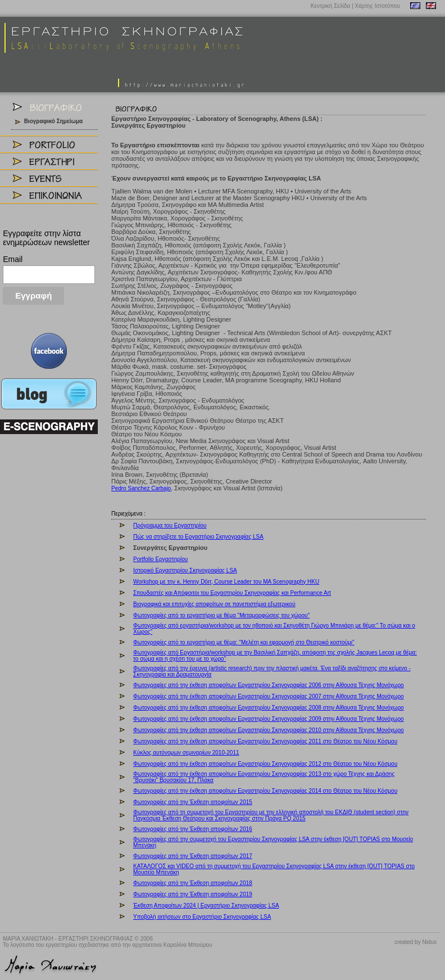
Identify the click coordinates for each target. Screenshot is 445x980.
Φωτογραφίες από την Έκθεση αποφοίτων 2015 (193, 802)
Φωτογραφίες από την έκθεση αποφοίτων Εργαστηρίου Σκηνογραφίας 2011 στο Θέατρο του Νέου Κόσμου (265, 741)
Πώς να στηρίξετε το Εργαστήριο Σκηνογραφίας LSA (198, 537)
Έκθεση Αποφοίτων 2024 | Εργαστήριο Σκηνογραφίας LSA (206, 906)
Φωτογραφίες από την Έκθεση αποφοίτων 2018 (193, 883)
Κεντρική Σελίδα (331, 6)
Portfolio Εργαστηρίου (160, 559)
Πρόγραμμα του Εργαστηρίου (170, 525)
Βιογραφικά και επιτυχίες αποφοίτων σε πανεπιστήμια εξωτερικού (214, 604)
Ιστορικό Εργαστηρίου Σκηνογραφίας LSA (185, 570)
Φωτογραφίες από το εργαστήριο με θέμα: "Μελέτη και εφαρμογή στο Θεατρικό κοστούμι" (244, 642)
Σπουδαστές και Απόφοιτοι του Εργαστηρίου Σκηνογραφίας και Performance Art (232, 593)
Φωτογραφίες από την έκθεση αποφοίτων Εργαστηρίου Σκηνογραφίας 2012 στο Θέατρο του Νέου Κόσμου (265, 764)
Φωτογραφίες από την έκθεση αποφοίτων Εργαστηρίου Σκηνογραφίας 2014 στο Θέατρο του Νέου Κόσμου (265, 791)
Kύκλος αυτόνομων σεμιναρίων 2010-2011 (186, 753)
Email (13, 259)
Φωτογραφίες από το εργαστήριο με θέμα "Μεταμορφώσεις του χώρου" (221, 615)
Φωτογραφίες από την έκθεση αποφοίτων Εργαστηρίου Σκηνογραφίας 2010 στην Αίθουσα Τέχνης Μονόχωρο (269, 730)
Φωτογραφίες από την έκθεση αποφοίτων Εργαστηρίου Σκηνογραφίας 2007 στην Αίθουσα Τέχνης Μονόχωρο (269, 696)
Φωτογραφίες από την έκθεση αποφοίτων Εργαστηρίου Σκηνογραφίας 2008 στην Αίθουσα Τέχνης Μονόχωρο (269, 708)
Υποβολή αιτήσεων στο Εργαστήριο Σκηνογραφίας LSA (202, 917)
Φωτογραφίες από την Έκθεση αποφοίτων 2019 (193, 894)
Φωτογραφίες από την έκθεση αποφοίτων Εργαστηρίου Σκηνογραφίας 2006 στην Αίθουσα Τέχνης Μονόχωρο (269, 685)
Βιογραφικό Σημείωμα (54, 121)
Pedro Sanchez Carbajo (141, 488)
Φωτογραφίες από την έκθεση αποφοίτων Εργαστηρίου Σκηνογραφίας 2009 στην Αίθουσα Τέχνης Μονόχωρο (269, 719)
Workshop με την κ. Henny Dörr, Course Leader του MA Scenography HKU (226, 582)
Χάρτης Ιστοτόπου (378, 6)
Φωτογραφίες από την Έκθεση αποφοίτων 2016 (193, 829)
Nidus (429, 942)
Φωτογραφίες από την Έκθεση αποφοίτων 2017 (193, 856)
